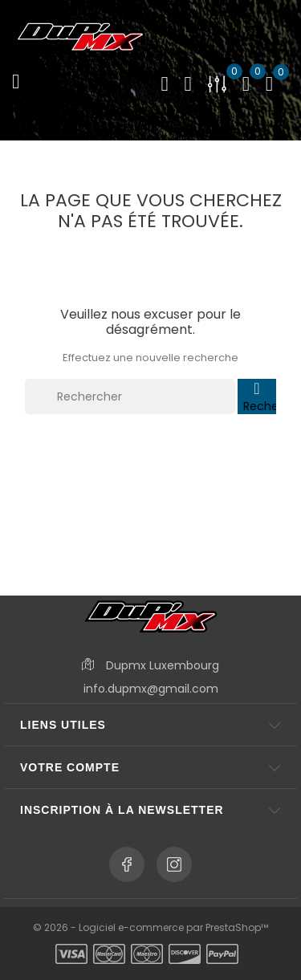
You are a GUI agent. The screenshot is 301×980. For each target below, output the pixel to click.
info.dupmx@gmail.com (151, 689)
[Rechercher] (130, 396)
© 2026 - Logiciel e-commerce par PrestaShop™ (150, 927)
